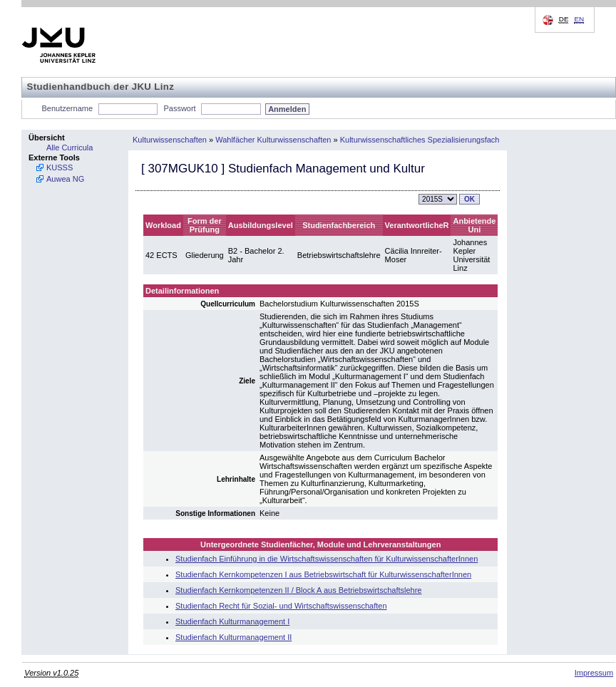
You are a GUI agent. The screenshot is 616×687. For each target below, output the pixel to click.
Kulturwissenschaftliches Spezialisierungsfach (420, 140)
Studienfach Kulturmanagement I (232, 621)
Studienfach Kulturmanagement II (233, 637)
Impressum (594, 673)
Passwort (179, 108)
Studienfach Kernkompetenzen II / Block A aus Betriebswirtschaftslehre (298, 590)
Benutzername (68, 108)
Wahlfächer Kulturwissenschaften (273, 140)
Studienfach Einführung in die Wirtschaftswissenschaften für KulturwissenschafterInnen (327, 559)
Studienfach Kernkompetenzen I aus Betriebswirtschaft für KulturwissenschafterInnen (323, 574)
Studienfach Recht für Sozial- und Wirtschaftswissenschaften (281, 606)
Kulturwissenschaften (170, 140)
